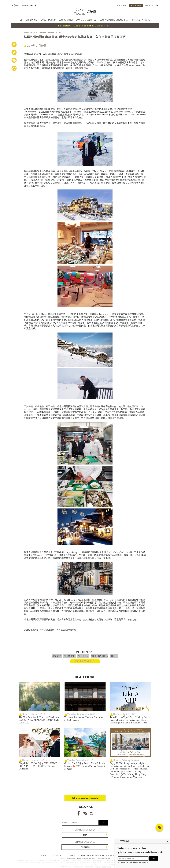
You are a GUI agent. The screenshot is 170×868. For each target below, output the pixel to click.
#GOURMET (70, 656)
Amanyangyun (31, 860)
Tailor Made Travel (109, 862)
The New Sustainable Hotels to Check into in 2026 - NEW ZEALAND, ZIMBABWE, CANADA (39, 720)
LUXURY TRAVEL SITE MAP (91, 855)
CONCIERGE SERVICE (86, 20)
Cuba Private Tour (110, 860)
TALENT (72, 855)
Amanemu (21, 860)
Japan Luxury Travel (52, 862)
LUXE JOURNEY (66, 20)
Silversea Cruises (60, 865)
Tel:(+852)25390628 (20, 5)
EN (146, 5)
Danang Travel (23, 862)
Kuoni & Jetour (84, 865)
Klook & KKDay (73, 865)
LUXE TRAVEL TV (49, 20)
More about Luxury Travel (99, 865)
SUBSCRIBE (122, 5)
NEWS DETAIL (55, 32)
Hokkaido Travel (85, 862)
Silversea (65, 860)
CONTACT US (60, 855)
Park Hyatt (86, 860)
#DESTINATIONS (99, 656)
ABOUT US (46, 855)
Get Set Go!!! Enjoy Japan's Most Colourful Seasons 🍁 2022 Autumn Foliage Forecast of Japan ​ (85, 766)
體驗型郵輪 (113, 865)
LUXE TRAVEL (31, 32)
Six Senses (40, 860)
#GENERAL (83, 656)
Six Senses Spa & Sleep (53, 860)
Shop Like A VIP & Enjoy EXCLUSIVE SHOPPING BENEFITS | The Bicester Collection (38, 766)
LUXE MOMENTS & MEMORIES (114, 20)
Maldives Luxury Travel (37, 862)
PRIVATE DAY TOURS (140, 20)
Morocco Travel (96, 862)
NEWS (37, 20)
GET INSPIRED (26, 20)
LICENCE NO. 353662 (104, 858)
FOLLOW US (85, 661)
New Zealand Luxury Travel (69, 862)
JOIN (103, 822)
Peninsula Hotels (97, 860)
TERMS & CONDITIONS (68, 858)
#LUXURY (57, 656)
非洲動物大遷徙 (75, 860)
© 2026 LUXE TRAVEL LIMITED (86, 858)
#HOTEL (114, 656)
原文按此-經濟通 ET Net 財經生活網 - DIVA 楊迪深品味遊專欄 (50, 630)
